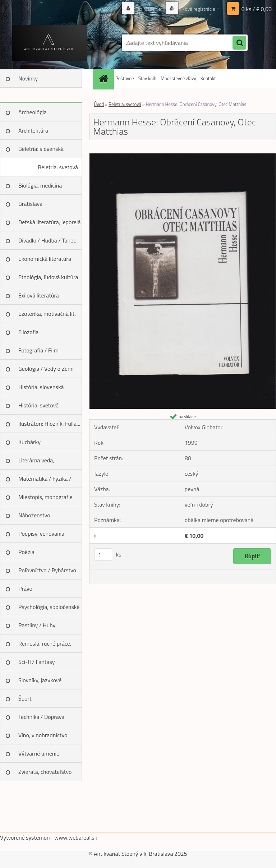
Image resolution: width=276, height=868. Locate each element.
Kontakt (208, 78)
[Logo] (49, 43)
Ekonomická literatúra (45, 259)
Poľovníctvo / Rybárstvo (47, 570)
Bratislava (30, 204)
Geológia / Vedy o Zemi (46, 369)
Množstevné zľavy (178, 78)
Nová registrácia (198, 9)
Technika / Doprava (41, 717)
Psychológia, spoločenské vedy (49, 609)
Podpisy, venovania (41, 534)
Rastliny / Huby (37, 625)
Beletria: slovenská (41, 149)
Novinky (28, 78)
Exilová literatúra (39, 295)
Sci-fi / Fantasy (37, 662)
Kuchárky (29, 442)
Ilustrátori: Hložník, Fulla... (49, 424)
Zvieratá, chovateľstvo (45, 772)
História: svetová (38, 405)
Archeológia (33, 112)
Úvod (99, 104)
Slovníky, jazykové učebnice (40, 683)
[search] (239, 43)
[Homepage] (104, 79)
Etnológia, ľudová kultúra (48, 277)
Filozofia (29, 332)
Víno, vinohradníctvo (43, 735)
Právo (25, 588)
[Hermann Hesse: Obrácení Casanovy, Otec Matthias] (183, 156)
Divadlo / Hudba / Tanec (47, 240)
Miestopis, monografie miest (45, 499)
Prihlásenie (149, 9)
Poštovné (125, 78)
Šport (25, 698)
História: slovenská (41, 387)
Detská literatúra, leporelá (50, 222)
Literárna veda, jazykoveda (36, 463)
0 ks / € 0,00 (257, 9)
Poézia (26, 552)
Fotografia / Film (38, 350)
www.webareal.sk (76, 837)
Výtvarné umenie (39, 753)
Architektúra (33, 130)
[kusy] (103, 555)
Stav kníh (147, 78)
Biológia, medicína (40, 185)
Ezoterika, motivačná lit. (47, 314)
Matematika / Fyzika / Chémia (45, 481)
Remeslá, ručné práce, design (45, 646)
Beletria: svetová (58, 167)
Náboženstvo (34, 515)
